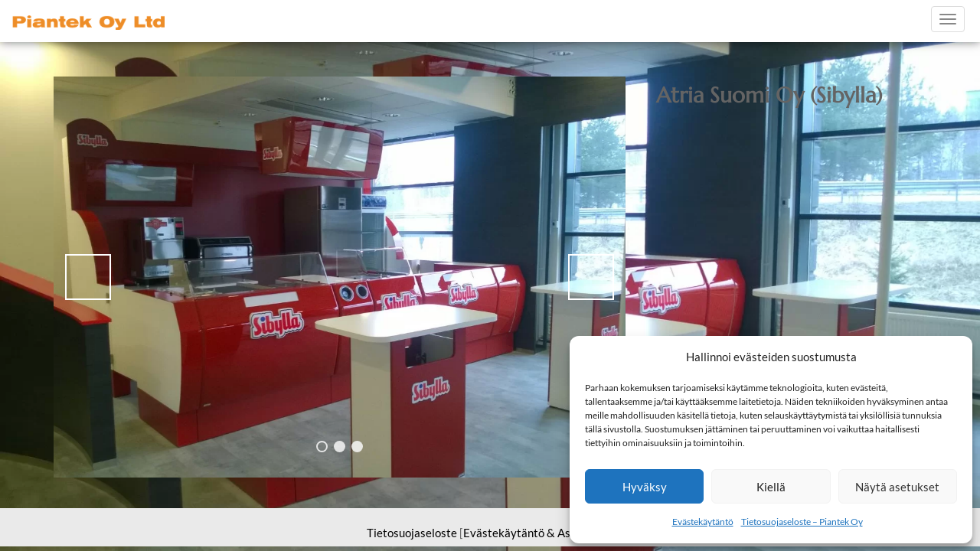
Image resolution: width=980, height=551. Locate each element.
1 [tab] (322, 447)
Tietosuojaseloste (412, 533)
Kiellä (771, 487)
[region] (340, 277)
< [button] (88, 277)
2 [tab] (340, 447)
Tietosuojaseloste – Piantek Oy (802, 522)
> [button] (591, 277)
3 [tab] (357, 447)
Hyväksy (645, 487)
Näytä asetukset (897, 487)
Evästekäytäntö (703, 522)
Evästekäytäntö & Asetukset (536, 533)
